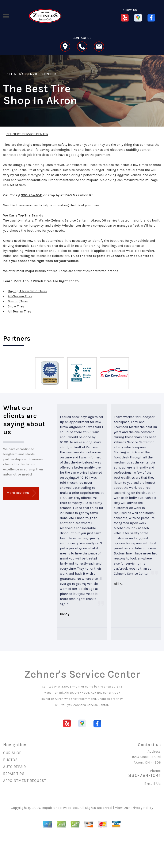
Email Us (153, 784)
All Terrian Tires (20, 311)
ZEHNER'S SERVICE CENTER (31, 74)
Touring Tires (18, 301)
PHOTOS (10, 760)
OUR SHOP (12, 753)
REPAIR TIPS (14, 774)
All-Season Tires (20, 296)
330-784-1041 (32, 195)
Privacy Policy (142, 808)
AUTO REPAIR (15, 767)
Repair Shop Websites (60, 808)
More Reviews (21, 493)
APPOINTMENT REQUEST (25, 781)
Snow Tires (16, 306)
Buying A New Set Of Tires (27, 291)
